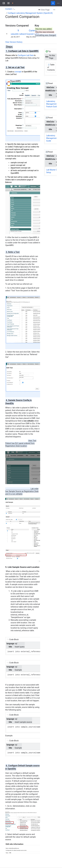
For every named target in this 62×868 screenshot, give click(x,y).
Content (9, 9)
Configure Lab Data (26, 55)
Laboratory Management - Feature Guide (52, 104)
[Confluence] (14, 3)
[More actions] (54, 10)
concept (18, 72)
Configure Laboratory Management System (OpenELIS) (30, 13)
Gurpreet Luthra (33, 34)
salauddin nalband (18, 34)
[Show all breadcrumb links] (14, 9)
